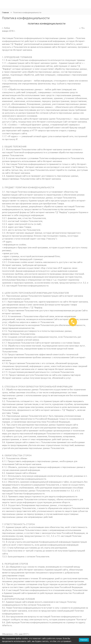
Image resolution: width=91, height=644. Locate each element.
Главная (5, 12)
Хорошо (84, 640)
